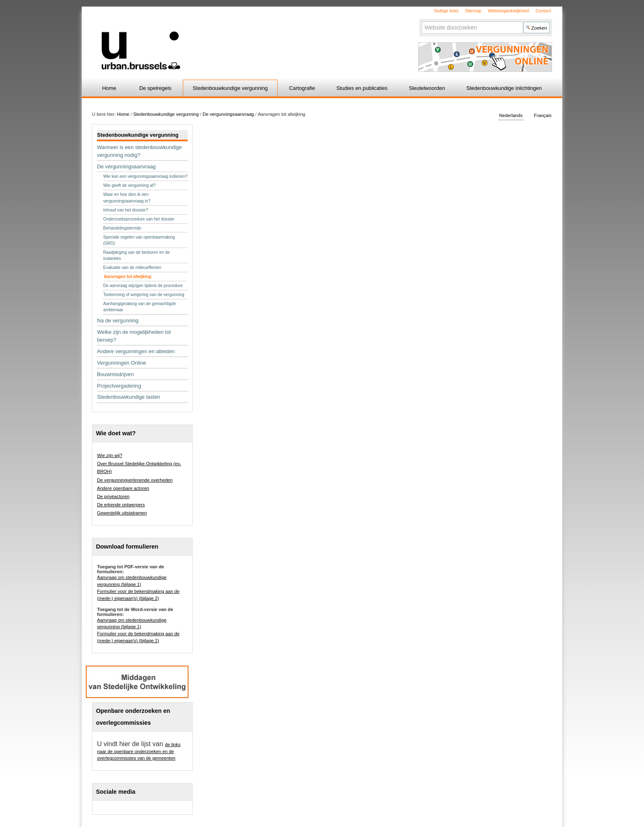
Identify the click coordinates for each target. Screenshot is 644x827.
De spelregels (155, 88)
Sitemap (473, 11)
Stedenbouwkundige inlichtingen (504, 88)
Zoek (421, 21)
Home (109, 88)
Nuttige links (446, 11)
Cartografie (302, 88)
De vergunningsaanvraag (228, 114)
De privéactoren (113, 496)
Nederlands (511, 116)
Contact (543, 11)
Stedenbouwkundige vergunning (230, 88)
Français (543, 116)
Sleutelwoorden (427, 88)
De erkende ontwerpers (121, 505)
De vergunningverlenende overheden (135, 480)
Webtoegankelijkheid (508, 11)
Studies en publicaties (362, 88)
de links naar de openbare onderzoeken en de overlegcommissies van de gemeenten (139, 751)
